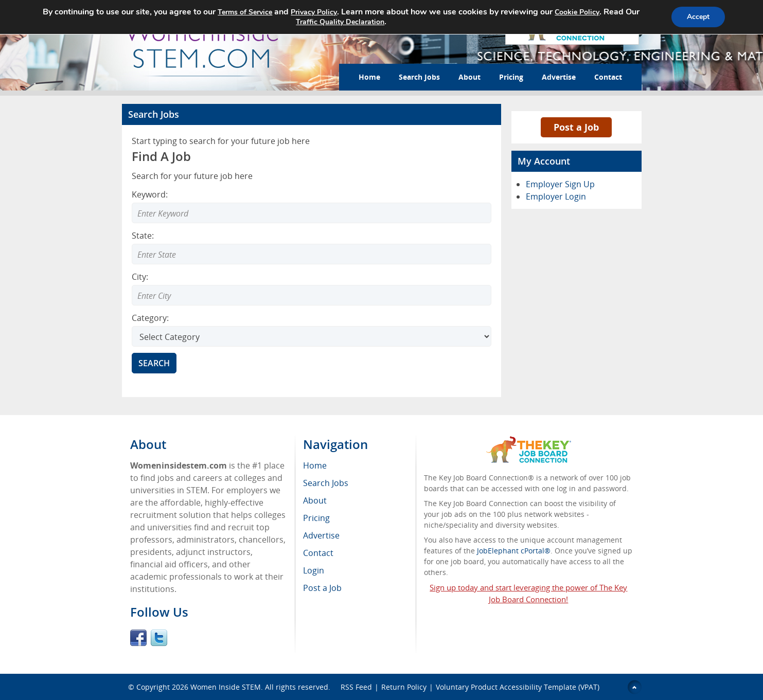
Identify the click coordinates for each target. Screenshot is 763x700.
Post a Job (576, 127)
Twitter (159, 638)
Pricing (511, 77)
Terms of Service (245, 12)
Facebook (138, 638)
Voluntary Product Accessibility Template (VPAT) (518, 687)
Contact (608, 77)
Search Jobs (419, 77)
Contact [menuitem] (318, 553)
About (469, 77)
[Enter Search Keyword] (312, 213)
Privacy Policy (314, 12)
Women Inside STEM (226, 687)
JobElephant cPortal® (514, 551)
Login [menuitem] (314, 570)
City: (140, 277)
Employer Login (556, 196)
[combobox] (312, 254)
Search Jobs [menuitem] (326, 483)
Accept (698, 17)
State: (143, 236)
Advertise (559, 77)
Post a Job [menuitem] (322, 588)
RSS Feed (356, 687)
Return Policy (404, 687)
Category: (150, 318)
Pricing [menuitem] (316, 518)
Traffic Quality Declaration (340, 22)
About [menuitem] (315, 500)
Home (369, 77)
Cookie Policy (577, 12)
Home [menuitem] (315, 465)
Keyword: (150, 194)
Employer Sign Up (560, 184)
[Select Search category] (312, 336)
